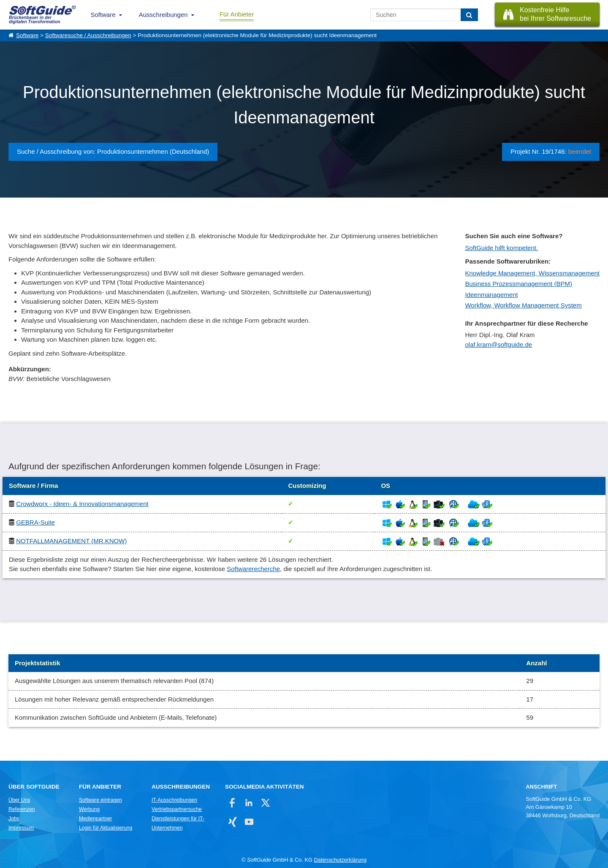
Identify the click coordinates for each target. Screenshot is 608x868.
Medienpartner (95, 819)
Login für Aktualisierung (106, 828)
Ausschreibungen (163, 15)
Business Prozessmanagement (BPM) (518, 284)
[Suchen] (469, 15)
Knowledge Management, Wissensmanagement (532, 273)
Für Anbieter (237, 14)
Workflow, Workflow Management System (523, 305)
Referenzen (22, 809)
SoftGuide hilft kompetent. (501, 248)
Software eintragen (100, 800)
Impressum (21, 828)
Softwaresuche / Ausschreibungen (88, 35)
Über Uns (19, 800)
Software (103, 15)
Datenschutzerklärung (340, 860)
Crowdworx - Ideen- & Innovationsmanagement (82, 504)
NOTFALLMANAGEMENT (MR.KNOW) (71, 541)
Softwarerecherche (253, 569)
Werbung (89, 809)
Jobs (14, 819)
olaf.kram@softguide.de (498, 344)
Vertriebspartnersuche (177, 809)
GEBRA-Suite (35, 522)
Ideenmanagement (491, 295)
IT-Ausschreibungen (174, 800)
